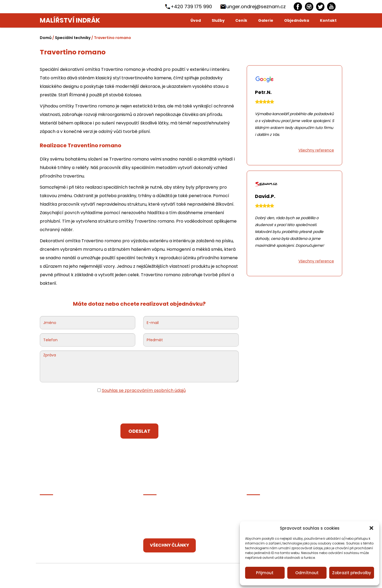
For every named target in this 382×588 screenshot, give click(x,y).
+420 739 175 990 (191, 7)
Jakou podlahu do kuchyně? (172, 518)
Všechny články (170, 545)
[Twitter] (320, 7)
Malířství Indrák (70, 20)
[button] (371, 528)
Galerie (266, 20)
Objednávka (297, 20)
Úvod (196, 20)
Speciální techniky (73, 38)
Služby (218, 20)
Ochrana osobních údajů (66, 507)
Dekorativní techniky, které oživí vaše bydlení (190, 530)
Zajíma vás (51, 530)
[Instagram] (309, 7)
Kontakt (328, 20)
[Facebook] (298, 7)
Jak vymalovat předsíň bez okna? (178, 507)
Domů (46, 38)
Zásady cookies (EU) (61, 541)
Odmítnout (307, 573)
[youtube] (331, 7)
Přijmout (265, 573)
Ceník (241, 20)
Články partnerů (57, 518)
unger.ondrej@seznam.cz (256, 7)
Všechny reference (316, 150)
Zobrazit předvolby (352, 573)
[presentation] (139, 409)
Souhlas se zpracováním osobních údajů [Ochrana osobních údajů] (144, 390)
